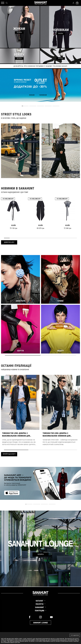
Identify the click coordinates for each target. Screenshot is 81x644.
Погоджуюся (75, 635)
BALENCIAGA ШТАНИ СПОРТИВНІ (52, 159)
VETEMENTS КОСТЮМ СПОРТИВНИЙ (11, 141)
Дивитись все (9, 242)
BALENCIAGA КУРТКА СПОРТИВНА (69, 142)
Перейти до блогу (9, 454)
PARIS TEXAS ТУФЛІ (28, 173)
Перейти (41, 554)
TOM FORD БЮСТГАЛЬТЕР (30, 141)
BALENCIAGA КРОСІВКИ (71, 172)
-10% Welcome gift (8, 199)
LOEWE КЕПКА (16, 127)
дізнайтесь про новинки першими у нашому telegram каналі (40, 66)
